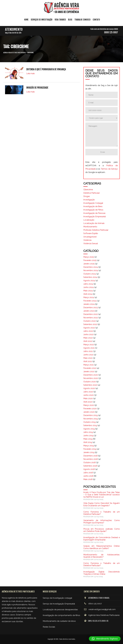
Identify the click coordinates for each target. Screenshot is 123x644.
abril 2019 (88, 442)
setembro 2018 (90, 466)
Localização (89, 220)
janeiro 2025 (89, 264)
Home (26, 20)
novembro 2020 (91, 378)
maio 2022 (88, 338)
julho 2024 (88, 284)
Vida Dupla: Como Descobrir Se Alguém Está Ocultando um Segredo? (102, 504)
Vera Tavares (60, 20)
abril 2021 (88, 361)
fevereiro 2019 (90, 449)
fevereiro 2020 (90, 409)
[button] (105, 639)
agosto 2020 (89, 388)
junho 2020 (89, 395)
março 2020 (89, 405)
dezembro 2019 (91, 415)
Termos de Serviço (109, 169)
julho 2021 (88, 351)
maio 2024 (88, 291)
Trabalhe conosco (82, 20)
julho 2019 (88, 432)
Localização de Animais (94, 223)
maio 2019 (88, 439)
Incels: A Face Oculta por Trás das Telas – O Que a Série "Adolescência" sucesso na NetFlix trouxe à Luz (102, 495)
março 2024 (89, 297)
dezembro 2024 (91, 267)
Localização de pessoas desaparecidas (60, 610)
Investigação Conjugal (93, 203)
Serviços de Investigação (42, 20)
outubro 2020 (90, 382)
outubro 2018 (89, 462)
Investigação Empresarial (95, 217)
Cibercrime (88, 190)
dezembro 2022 (91, 314)
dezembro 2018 (91, 456)
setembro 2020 (90, 385)
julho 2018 (88, 473)
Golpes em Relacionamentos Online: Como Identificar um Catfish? (102, 547)
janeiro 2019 (89, 452)
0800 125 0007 (111, 32)
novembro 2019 (91, 419)
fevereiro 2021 (90, 368)
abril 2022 (88, 341)
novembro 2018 (91, 459)
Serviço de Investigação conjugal (57, 598)
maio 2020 (88, 398)
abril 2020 (88, 402)
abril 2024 (88, 294)
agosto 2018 (89, 469)
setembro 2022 (90, 324)
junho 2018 (88, 476)
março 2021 (89, 365)
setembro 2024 (90, 277)
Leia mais (31, 73)
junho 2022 (88, 334)
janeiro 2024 (89, 304)
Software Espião (91, 233)
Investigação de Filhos (93, 210)
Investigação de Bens (93, 206)
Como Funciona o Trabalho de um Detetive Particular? (102, 513)
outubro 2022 (90, 321)
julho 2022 (88, 331)
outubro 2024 (90, 274)
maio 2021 (88, 358)
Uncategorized (90, 237)
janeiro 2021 (89, 372)
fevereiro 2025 (90, 260)
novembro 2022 (91, 318)
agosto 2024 (89, 281)
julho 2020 (88, 392)
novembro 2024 (91, 270)
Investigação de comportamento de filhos (61, 615)
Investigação (89, 200)
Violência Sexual (91, 243)
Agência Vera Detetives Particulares (104, 615)
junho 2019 (88, 436)
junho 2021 (88, 355)
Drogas (87, 196)
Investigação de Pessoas (94, 213)
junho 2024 (89, 287)
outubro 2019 (89, 422)
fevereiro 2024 (90, 301)
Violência (87, 240)
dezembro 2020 (91, 375)
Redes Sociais (49, 627)
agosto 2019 (89, 429)
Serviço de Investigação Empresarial (59, 604)
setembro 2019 (90, 425)
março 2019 (89, 446)
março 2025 (89, 257)
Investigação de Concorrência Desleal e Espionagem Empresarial (102, 539)
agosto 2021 (89, 348)
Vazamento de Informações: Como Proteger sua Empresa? (102, 522)
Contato (96, 20)
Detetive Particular (92, 193)
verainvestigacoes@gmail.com (102, 609)
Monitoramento (90, 227)
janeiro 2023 (89, 311)
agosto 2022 (89, 328)
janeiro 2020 (89, 412)
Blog (70, 20)
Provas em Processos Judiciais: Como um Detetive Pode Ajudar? (102, 530)
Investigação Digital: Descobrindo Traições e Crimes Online (102, 573)
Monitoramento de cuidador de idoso (59, 621)
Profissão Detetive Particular (96, 230)
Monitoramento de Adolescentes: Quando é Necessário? (102, 556)
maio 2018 (88, 479)
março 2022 (89, 345)
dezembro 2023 (91, 308)
